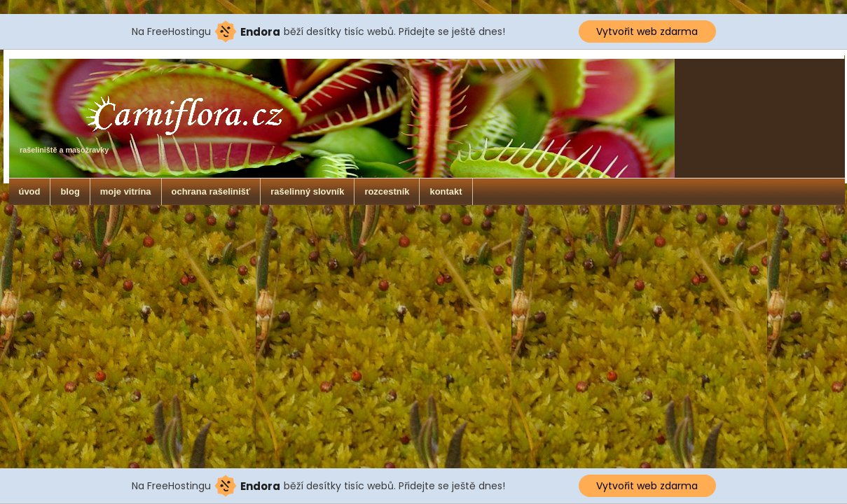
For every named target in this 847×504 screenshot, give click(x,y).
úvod (30, 191)
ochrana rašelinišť (211, 191)
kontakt (446, 191)
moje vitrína (126, 191)
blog (70, 191)
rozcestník (387, 191)
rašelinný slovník (307, 191)
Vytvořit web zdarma (647, 31)
